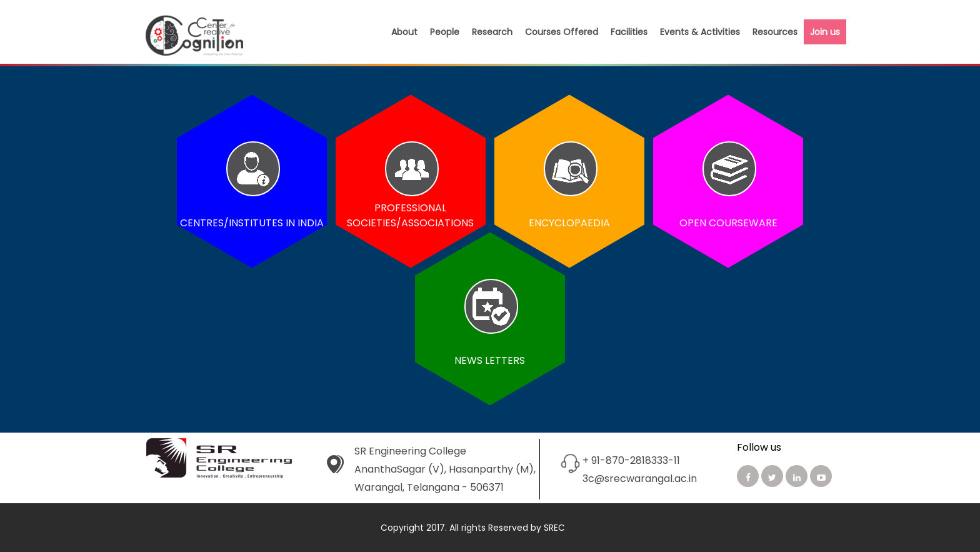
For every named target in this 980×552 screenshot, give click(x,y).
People (445, 32)
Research (492, 32)
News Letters (490, 360)
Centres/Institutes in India (252, 223)
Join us (825, 32)
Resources (775, 32)
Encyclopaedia (569, 223)
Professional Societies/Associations (411, 215)
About (404, 32)
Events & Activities (700, 32)
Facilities (629, 32)
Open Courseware (728, 223)
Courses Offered (562, 32)
